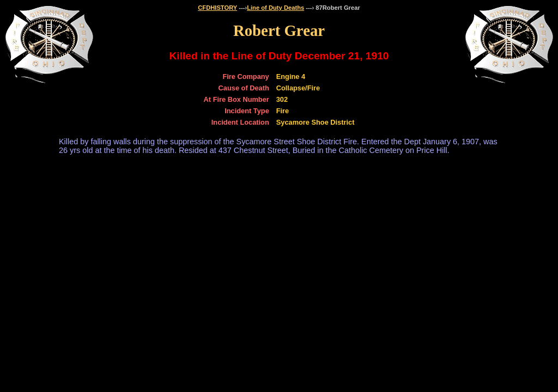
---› (242, 8)
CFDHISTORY (217, 8)
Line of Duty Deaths (275, 8)
